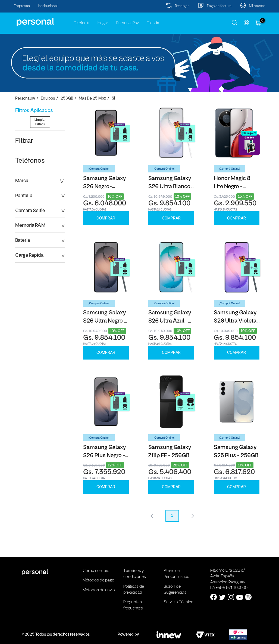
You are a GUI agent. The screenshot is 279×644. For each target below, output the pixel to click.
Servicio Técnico (179, 602)
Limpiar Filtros (40, 149)
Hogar (103, 23)
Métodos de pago (98, 580)
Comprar (106, 218)
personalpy (25, 99)
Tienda (153, 23)
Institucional (48, 6)
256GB (67, 99)
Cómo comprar (97, 571)
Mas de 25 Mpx (92, 99)
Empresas (22, 6)
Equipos (48, 99)
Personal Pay (128, 23)
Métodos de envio (99, 590)
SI (113, 99)
